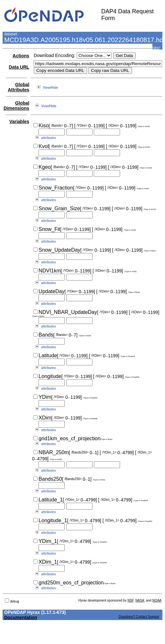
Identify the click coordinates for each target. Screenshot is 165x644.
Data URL (19, 67)
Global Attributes (18, 87)
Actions (21, 56)
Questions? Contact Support (139, 617)
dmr (156, 48)
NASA (140, 600)
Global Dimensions (16, 106)
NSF (131, 600)
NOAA (157, 600)
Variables (19, 121)
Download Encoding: (54, 55)
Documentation (21, 617)
